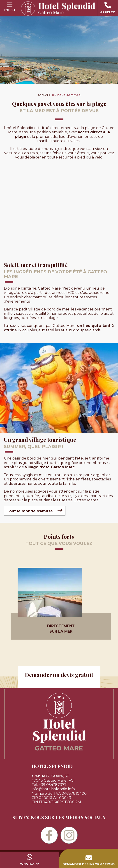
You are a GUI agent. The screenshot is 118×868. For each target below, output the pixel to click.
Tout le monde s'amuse (35, 510)
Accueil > (44, 95)
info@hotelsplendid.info (53, 789)
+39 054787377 (53, 785)
